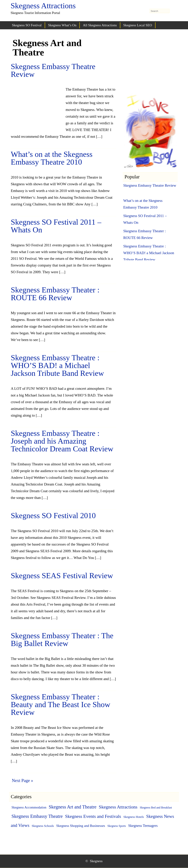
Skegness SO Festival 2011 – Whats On (56, 226)
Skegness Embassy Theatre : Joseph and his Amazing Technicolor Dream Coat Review (62, 441)
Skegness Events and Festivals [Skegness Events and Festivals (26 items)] (93, 816)
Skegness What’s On (62, 25)
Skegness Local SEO (138, 25)
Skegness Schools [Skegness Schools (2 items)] (43, 826)
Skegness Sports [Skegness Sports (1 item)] (117, 826)
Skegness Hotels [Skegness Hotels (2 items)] (134, 817)
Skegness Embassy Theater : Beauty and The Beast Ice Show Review (60, 705)
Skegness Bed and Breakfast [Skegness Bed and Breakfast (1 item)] (156, 808)
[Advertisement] (37, 105)
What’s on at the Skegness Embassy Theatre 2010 (52, 158)
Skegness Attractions (43, 6)
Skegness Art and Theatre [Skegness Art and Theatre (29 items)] (73, 807)
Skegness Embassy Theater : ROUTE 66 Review (55, 294)
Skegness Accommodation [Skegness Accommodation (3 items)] (29, 807)
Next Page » (22, 780)
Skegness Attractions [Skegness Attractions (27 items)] (118, 807)
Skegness (96, 861)
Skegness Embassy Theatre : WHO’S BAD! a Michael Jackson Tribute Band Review (57, 365)
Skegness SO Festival (27, 25)
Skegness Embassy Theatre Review (53, 70)
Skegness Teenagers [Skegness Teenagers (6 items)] (143, 826)
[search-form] (160, 11)
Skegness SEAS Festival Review (62, 576)
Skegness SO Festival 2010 (53, 516)
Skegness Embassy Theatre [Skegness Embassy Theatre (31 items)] (37, 816)
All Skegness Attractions (100, 25)
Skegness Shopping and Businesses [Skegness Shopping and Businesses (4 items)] (81, 826)
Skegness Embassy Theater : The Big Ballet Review (62, 640)
